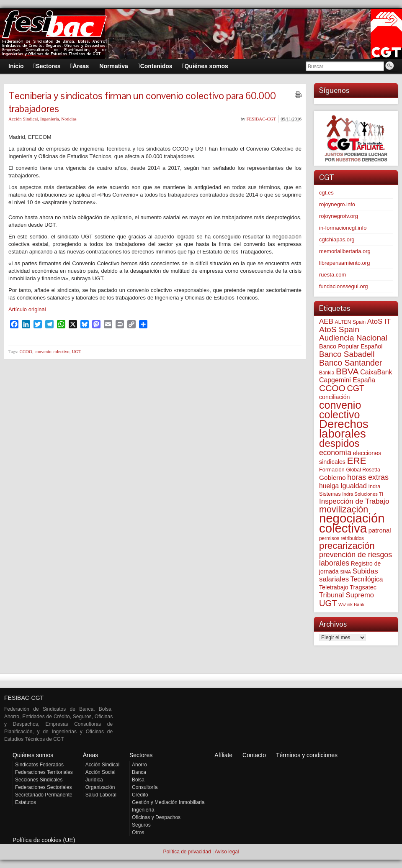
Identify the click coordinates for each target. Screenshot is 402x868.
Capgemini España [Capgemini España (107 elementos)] (347, 380)
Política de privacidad (187, 852)
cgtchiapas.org (337, 239)
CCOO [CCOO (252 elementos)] (332, 388)
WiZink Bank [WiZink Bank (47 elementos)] (351, 604)
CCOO (26, 351)
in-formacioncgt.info (343, 228)
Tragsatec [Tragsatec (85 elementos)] (363, 587)
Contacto (254, 755)
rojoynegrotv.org (339, 216)
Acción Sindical (23, 119)
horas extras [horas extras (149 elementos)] (368, 477)
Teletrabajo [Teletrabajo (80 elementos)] (334, 587)
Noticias (69, 119)
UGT (76, 351)
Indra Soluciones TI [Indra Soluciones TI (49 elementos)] (363, 494)
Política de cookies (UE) (44, 840)
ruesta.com (332, 275)
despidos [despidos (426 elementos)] (339, 443)
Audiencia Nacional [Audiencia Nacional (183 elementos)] (353, 338)
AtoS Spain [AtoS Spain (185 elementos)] (339, 329)
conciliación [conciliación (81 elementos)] (335, 397)
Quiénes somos (33, 755)
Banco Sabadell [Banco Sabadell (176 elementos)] (347, 354)
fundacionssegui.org (343, 286)
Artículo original (27, 309)
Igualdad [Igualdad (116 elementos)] (354, 486)
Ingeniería (50, 119)
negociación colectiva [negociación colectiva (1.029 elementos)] (352, 523)
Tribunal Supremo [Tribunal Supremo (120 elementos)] (347, 595)
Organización (100, 787)
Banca (139, 772)
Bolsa (138, 780)
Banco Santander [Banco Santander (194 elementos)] (350, 363)
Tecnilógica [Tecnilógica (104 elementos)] (367, 579)
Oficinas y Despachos (156, 817)
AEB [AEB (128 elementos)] (326, 321)
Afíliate (223, 755)
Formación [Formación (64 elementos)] (332, 470)
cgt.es (326, 193)
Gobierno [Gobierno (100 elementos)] (332, 478)
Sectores (141, 755)
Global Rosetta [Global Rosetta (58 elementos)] (363, 470)
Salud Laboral (101, 795)
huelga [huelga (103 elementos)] (329, 486)
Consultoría (145, 787)
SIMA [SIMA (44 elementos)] (345, 572)
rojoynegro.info (337, 204)
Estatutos (26, 802)
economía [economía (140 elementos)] (335, 453)
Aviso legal (227, 852)
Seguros (141, 825)
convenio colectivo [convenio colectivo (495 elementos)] (340, 410)
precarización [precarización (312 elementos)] (347, 546)
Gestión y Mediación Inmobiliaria (168, 802)
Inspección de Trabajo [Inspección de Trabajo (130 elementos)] (354, 501)
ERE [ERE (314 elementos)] (357, 461)
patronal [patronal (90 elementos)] (380, 530)
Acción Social (100, 772)
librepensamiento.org (344, 263)
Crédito (140, 795)
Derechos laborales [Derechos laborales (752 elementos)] (344, 429)
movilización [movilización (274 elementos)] (344, 510)
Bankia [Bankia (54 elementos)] (327, 373)
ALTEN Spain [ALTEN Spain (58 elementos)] (350, 322)
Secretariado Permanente (44, 795)
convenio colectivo (52, 351)
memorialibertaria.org (345, 251)
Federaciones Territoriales (44, 772)
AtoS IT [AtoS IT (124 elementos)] (379, 321)
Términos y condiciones (307, 755)
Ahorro (139, 765)
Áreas (91, 755)
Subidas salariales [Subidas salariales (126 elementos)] (349, 575)
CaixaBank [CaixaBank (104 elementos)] (376, 372)
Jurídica (94, 780)
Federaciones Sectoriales (43, 787)
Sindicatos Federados (39, 765)
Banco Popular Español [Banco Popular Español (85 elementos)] (351, 346)
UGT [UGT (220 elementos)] (328, 603)
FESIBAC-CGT (261, 119)
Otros (138, 832)
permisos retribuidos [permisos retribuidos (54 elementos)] (341, 538)
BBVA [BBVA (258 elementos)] (347, 371)
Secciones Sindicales (39, 780)
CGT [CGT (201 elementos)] (356, 388)
